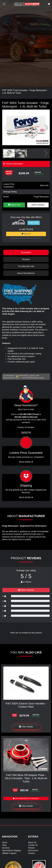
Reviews (26, 259)
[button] (47, 128)
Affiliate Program (9, 853)
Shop (4, 845)
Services (6, 848)
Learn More (34, 223)
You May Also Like (26, 266)
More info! (44, 185)
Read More (26, 462)
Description (26, 252)
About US (32, 842)
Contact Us (33, 845)
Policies (31, 848)
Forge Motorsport (41, 197)
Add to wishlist (38, 205)
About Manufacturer (26, 273)
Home (5, 842)
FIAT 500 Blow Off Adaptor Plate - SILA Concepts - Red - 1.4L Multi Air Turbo (26, 778)
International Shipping (11, 850)
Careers (32, 853)
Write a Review (26, 590)
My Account (33, 850)
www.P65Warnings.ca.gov (33, 378)
